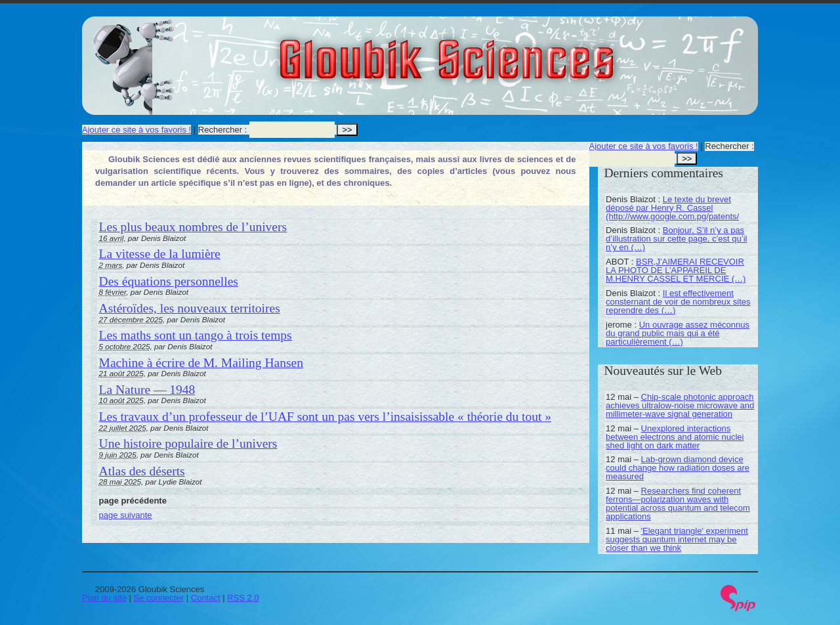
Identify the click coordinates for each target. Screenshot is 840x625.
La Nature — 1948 (147, 390)
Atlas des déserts (142, 471)
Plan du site (104, 598)
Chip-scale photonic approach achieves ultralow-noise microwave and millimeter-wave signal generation (680, 405)
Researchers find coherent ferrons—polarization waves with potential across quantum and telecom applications (678, 504)
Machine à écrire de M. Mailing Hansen (201, 363)
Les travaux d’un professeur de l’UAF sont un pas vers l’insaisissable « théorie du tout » (325, 417)
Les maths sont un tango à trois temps (196, 335)
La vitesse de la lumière (160, 254)
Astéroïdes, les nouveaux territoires (190, 308)
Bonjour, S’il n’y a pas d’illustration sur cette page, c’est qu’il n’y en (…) (676, 239)
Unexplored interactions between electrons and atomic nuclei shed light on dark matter (675, 437)
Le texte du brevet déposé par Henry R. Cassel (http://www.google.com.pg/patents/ (672, 208)
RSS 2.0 (243, 598)
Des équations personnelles (169, 281)
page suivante (126, 515)
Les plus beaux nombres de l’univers (193, 227)
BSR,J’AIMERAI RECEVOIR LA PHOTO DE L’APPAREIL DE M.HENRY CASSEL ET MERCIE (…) (676, 270)
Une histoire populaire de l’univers (188, 443)
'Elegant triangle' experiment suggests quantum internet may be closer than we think (677, 539)
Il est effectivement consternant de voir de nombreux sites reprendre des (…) (678, 302)
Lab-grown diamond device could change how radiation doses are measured (678, 468)
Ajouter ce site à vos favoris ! (136, 130)
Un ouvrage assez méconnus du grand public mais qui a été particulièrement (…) (678, 333)
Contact (206, 598)
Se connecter (159, 598)
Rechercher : (222, 130)
